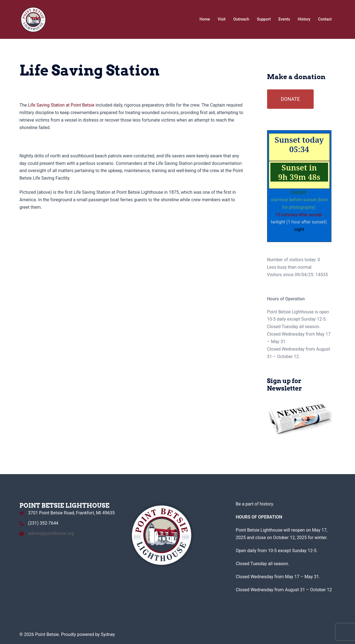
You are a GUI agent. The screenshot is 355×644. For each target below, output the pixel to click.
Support (264, 19)
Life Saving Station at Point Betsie (61, 105)
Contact (325, 19)
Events (284, 19)
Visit (222, 19)
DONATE (291, 99)
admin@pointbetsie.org (51, 533)
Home (205, 19)
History (304, 19)
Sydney (108, 634)
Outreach (241, 19)
